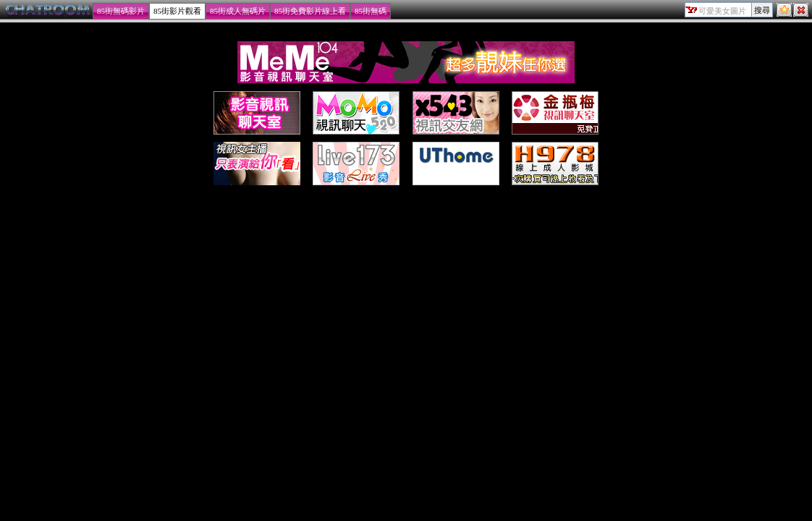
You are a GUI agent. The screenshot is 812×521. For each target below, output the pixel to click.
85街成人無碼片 (238, 11)
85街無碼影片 (121, 11)
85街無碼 (371, 11)
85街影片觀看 (177, 11)
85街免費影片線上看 (310, 11)
